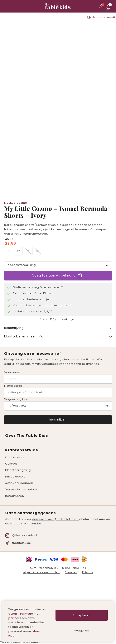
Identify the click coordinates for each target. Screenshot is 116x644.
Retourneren (14, 496)
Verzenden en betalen (22, 489)
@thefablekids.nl (21, 535)
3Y (8, 251)
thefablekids (18, 543)
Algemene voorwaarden (41, 572)
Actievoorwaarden (19, 483)
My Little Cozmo (16, 203)
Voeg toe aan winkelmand (54, 275)
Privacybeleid (15, 477)
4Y (18, 251)
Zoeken (14, 6)
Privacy (88, 572)
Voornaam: (13, 372)
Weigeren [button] (82, 631)
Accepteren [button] (82, 615)
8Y (38, 251)
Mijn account (102, 6)
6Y (28, 251)
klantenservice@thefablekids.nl (56, 519)
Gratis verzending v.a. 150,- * (61, 17)
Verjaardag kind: (17, 399)
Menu (7, 6)
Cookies (71, 572)
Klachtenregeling (18, 470)
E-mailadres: (14, 386)
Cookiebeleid (15, 457)
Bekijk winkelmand (109, 6)
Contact (11, 464)
